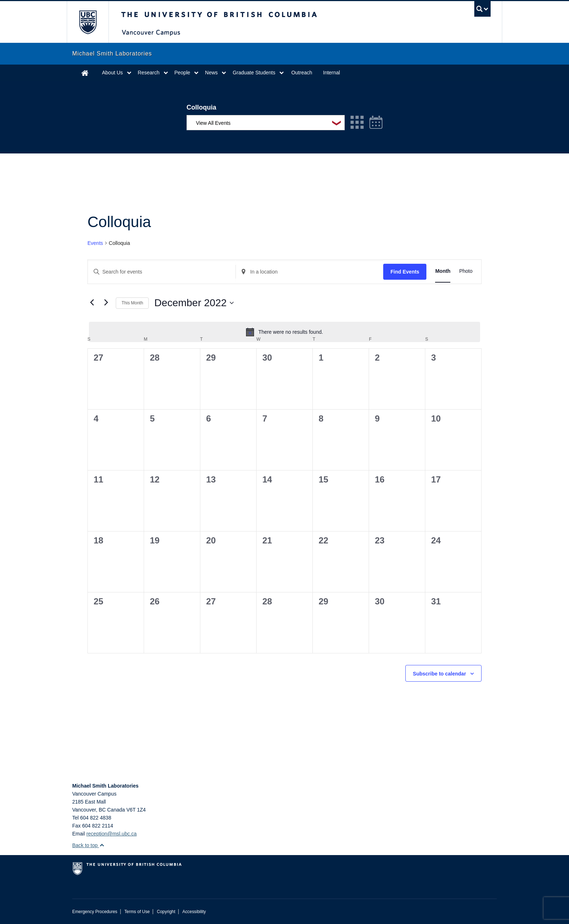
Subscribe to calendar (439, 674)
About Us (112, 73)
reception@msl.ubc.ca (112, 834)
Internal (331, 73)
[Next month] (106, 302)
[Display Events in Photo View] (466, 271)
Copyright (166, 912)
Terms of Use (137, 912)
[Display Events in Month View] (443, 271)
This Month (132, 303)
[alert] (284, 332)
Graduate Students (254, 73)
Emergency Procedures (95, 912)
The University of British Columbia (88, 22)
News (211, 73)
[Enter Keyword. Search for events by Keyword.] (162, 272)
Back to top (88, 845)
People (183, 73)
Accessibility (194, 912)
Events (95, 243)
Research (149, 73)
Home (85, 73)
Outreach (302, 73)
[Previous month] (92, 302)
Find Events (405, 272)
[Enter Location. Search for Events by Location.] (310, 272)
